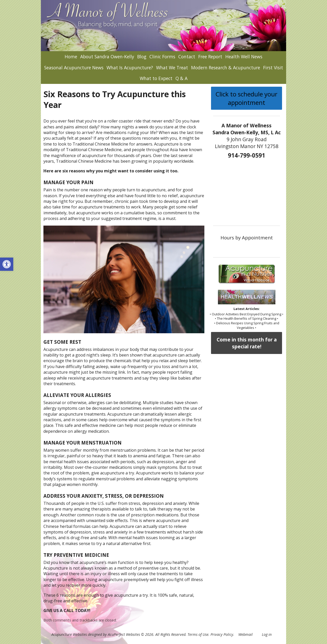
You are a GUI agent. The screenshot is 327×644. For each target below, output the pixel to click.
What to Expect (156, 78)
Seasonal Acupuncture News (74, 68)
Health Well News (244, 57)
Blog (142, 57)
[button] (7, 264)
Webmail (246, 634)
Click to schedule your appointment (247, 98)
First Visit (273, 68)
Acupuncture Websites (69, 634)
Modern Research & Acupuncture (226, 68)
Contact (187, 57)
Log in (267, 634)
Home (71, 57)
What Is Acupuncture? (130, 68)
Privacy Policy (222, 634)
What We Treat (172, 68)
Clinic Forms (162, 57)
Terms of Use (198, 634)
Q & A (182, 78)
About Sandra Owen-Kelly (107, 57)
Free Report (210, 57)
